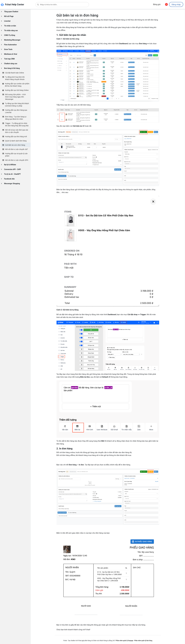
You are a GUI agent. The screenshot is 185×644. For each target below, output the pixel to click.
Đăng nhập (176, 5)
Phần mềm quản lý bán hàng (143, 641)
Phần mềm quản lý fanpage (125, 641)
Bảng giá (157, 4)
